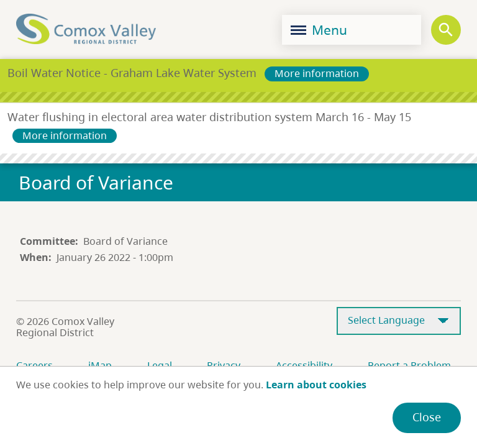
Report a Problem (409, 365)
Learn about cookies (316, 385)
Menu (319, 30)
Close (427, 417)
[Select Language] (399, 321)
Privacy (224, 365)
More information (317, 73)
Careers (34, 365)
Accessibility (304, 365)
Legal (160, 365)
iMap (100, 365)
